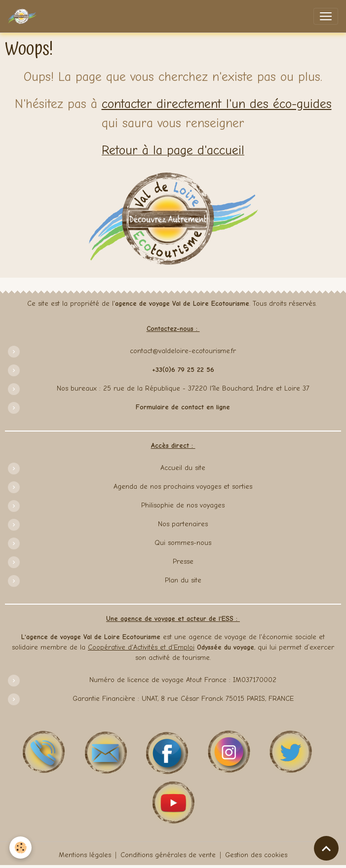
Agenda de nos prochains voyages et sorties (183, 487)
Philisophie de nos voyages (183, 505)
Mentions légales (85, 855)
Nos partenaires (183, 524)
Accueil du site (183, 468)
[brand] (24, 16)
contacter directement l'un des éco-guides (217, 104)
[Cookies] (21, 848)
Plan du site (183, 580)
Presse (183, 561)
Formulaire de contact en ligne (183, 407)
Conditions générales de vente (168, 855)
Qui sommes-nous (183, 543)
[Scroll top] (326, 848)
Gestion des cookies (256, 855)
